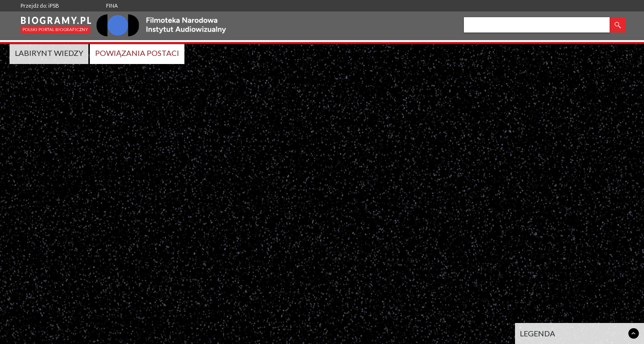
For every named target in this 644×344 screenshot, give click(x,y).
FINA (112, 5)
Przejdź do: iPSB (40, 5)
